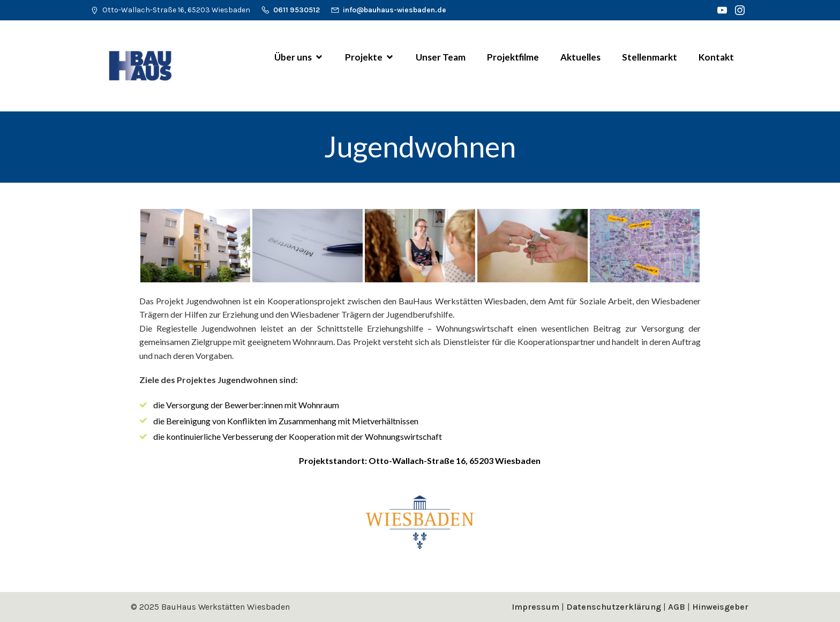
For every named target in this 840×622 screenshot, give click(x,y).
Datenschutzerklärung (614, 607)
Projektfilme (513, 57)
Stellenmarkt (650, 57)
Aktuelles (580, 57)
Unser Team (441, 57)
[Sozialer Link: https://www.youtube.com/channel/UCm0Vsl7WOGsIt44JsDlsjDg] (723, 10)
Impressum (535, 607)
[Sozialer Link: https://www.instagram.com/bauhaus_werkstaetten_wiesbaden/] (741, 10)
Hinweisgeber (720, 607)
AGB (677, 607)
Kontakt (716, 57)
